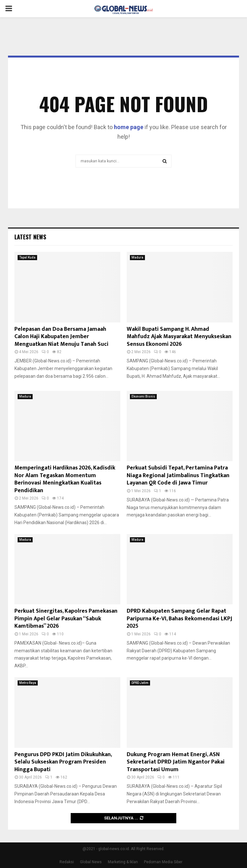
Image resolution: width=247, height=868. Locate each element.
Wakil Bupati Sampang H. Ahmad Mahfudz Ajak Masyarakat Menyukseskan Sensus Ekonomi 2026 (179, 337)
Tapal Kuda (27, 257)
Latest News (30, 237)
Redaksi (67, 862)
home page (129, 127)
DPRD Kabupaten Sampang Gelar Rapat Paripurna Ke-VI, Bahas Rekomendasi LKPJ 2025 (179, 619)
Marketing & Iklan (123, 862)
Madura (137, 257)
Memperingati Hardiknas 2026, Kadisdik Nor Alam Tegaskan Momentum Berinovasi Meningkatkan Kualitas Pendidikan (65, 479)
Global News (91, 862)
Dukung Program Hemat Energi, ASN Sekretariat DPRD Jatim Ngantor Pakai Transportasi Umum (176, 762)
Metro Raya (28, 683)
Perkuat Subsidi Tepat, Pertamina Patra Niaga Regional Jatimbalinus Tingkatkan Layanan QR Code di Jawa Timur (178, 475)
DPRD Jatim (140, 683)
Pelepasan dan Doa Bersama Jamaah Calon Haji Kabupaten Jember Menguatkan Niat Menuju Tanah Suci (61, 337)
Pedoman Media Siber (163, 862)
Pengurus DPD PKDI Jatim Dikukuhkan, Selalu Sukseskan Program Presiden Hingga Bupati (63, 762)
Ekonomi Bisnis (143, 396)
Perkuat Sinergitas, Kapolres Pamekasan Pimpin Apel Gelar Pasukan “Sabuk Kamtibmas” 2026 (66, 619)
